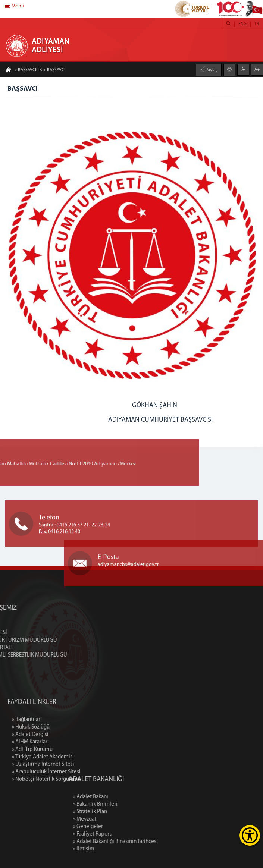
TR (257, 24)
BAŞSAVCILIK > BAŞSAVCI (40, 70)
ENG (242, 24)
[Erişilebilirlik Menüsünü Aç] (250, 835)
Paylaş (211, 70)
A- (243, 69)
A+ (257, 69)
